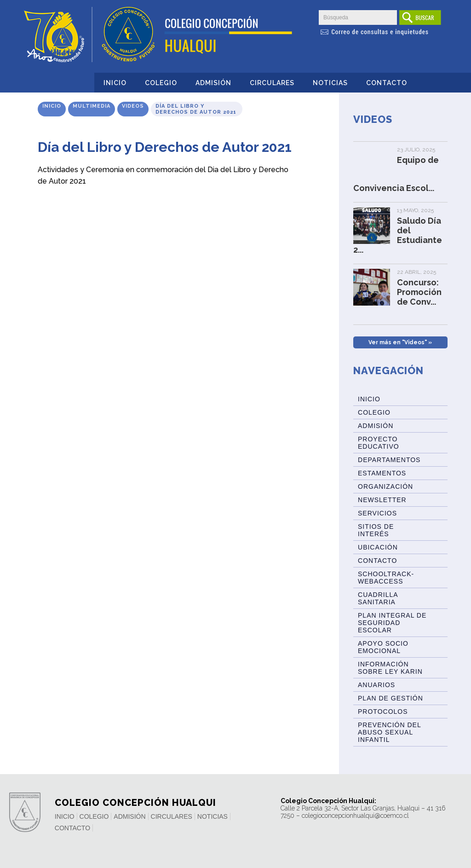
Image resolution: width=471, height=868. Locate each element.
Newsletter (382, 500)
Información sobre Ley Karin (390, 668)
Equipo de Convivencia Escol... (396, 174)
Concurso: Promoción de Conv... (419, 292)
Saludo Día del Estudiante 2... (398, 235)
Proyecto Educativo (379, 443)
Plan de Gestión (391, 698)
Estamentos (382, 473)
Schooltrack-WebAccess (386, 578)
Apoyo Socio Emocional (383, 647)
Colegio (161, 83)
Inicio (115, 83)
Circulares (272, 83)
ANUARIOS (376, 685)
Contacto (387, 83)
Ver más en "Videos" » (400, 342)
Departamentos (389, 460)
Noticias (330, 83)
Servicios (377, 513)
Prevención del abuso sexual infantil (390, 732)
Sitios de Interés (376, 530)
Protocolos (383, 712)
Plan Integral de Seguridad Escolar (392, 623)
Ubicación (378, 547)
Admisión (213, 83)
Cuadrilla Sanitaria (378, 598)
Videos (133, 106)
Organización (385, 486)
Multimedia (92, 106)
